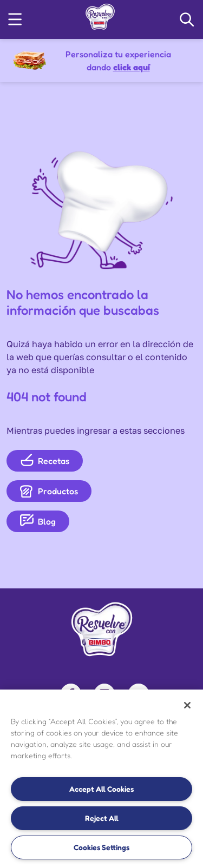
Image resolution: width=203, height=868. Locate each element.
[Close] (187, 705)
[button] (15, 19)
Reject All (102, 818)
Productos (49, 491)
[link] (100, 16)
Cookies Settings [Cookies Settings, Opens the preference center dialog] (101, 847)
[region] (101, 779)
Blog (38, 521)
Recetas (45, 460)
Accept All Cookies (101, 789)
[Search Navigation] (187, 19)
